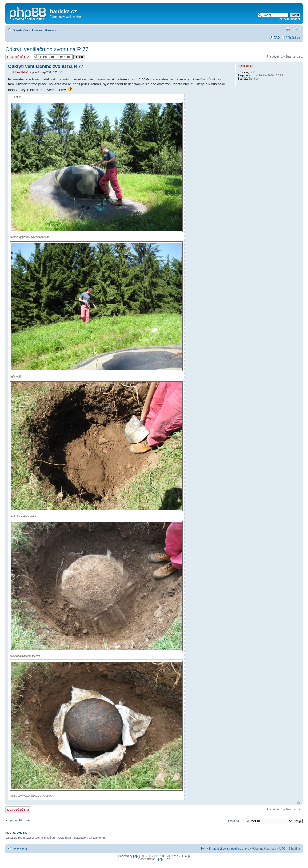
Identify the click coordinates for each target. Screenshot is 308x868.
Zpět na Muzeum (20, 820)
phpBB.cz (164, 859)
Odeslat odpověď (18, 57)
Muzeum (50, 30)
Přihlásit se (293, 38)
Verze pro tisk (288, 29)
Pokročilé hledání (289, 19)
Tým (203, 849)
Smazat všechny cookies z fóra (229, 849)
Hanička (36, 30)
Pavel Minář (22, 72)
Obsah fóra (20, 30)
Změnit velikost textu (296, 29)
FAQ (277, 38)
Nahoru (299, 803)
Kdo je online (16, 833)
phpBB (137, 856)
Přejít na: (234, 821)
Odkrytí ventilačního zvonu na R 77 (47, 49)
